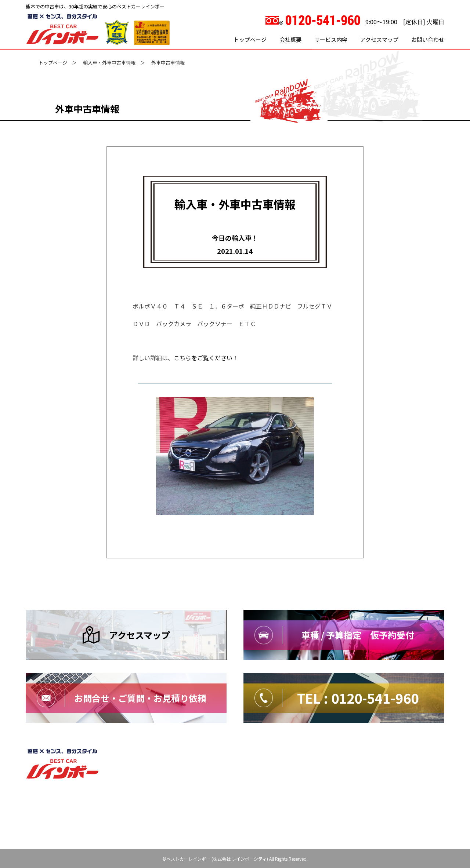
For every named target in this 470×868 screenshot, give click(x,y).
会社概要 (290, 39)
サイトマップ (294, 754)
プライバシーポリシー (346, 754)
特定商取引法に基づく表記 (413, 754)
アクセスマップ (379, 39)
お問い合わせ (428, 39)
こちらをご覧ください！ (206, 358)
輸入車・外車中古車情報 (109, 63)
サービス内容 (331, 39)
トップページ (250, 39)
